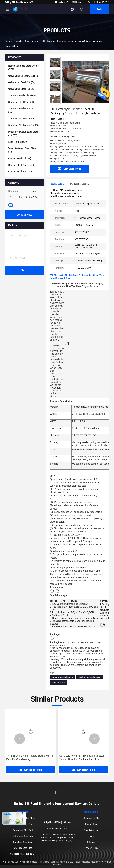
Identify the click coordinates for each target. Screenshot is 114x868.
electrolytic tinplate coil (90, 677)
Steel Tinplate (32, 41)
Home (7, 41)
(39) (18, 142)
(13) (22, 150)
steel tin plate (58, 683)
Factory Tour (91, 824)
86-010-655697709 (99, 2)
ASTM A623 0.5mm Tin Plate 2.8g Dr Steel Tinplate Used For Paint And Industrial (81, 757)
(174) (23, 68)
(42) (21, 165)
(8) (20, 159)
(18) (24, 125)
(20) (20, 172)
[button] (20, 739)
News (91, 836)
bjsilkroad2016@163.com (69, 2)
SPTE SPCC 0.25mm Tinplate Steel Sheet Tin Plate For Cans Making (30, 757)
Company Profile (91, 818)
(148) (23, 76)
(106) (22, 95)
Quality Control (91, 830)
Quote (100, 9)
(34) (22, 110)
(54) (22, 82)
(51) (21, 102)
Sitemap (91, 842)
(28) (23, 119)
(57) (22, 89)
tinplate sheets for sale (63, 677)
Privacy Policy (91, 848)
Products (18, 41)
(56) (23, 134)
